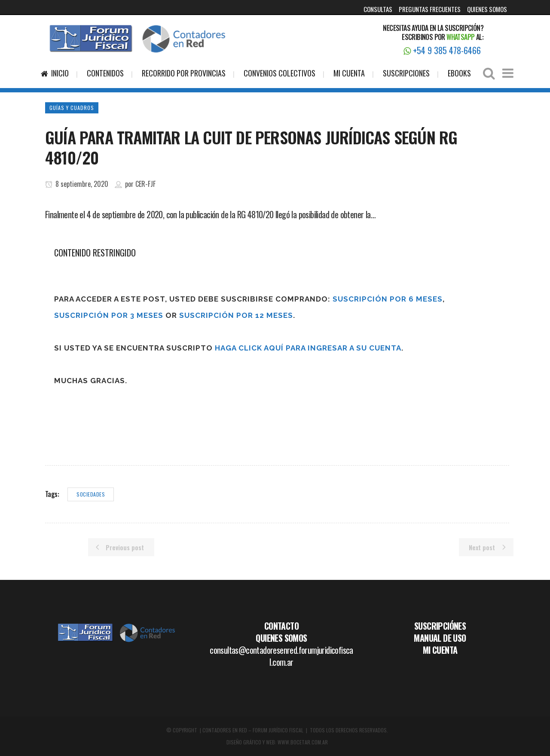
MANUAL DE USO (440, 638)
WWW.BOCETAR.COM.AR (303, 742)
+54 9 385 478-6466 (442, 50)
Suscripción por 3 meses (109, 315)
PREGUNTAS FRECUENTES (430, 9)
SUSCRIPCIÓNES (440, 626)
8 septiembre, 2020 (77, 184)
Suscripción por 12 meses (236, 315)
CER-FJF (145, 184)
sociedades (91, 494)
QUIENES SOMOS (487, 9)
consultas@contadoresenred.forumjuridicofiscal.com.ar (281, 656)
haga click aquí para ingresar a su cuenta (308, 348)
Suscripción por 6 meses (388, 299)
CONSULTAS (378, 9)
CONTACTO (281, 626)
